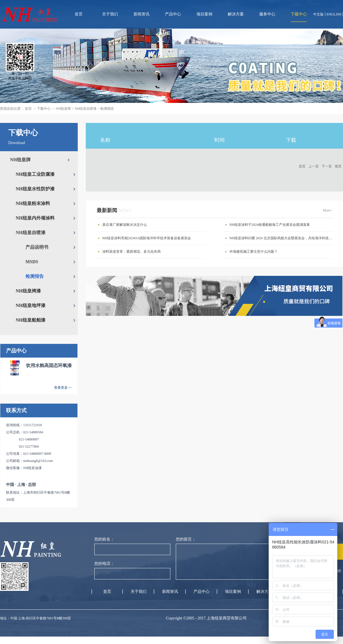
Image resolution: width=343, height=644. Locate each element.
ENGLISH (334, 14)
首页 (79, 14)
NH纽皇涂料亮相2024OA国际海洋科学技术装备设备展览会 (147, 238)
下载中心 (44, 109)
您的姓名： (104, 539)
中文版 (318, 14)
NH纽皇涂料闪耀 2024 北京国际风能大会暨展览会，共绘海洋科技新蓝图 (282, 238)
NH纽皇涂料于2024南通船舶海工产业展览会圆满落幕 (270, 225)
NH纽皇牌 (63, 109)
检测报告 (107, 109)
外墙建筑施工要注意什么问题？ (254, 252)
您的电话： (104, 564)
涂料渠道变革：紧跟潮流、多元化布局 (131, 252)
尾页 (338, 166)
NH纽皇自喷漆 (86, 109)
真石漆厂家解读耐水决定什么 (125, 225)
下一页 (327, 166)
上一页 (314, 166)
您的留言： (186, 539)
